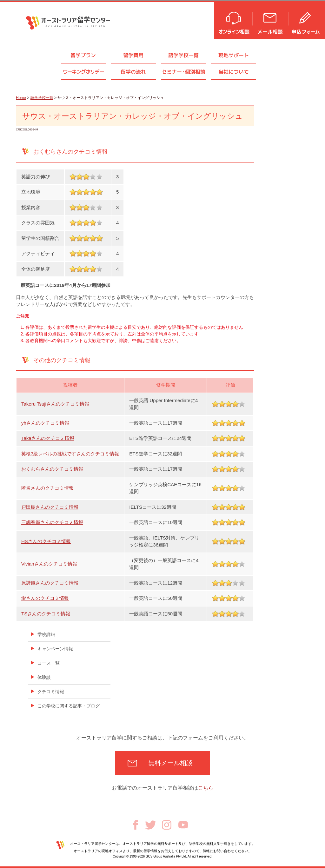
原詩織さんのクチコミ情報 (50, 583)
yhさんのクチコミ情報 (45, 423)
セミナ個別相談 (183, 72)
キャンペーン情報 (55, 649)
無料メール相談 (170, 763)
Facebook (136, 825)
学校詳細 (46, 634)
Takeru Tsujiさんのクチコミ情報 (55, 404)
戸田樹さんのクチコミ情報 (50, 507)
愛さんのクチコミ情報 (45, 598)
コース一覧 (49, 663)
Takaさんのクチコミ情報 (48, 438)
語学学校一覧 (183, 55)
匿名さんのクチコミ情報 (47, 488)
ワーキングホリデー (83, 72)
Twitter (151, 825)
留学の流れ (133, 72)
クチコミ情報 (51, 692)
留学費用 (133, 55)
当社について (234, 72)
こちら (206, 788)
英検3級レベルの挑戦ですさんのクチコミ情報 (70, 454)
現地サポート (234, 55)
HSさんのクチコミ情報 (46, 541)
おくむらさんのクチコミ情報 (52, 469)
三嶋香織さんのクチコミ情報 (52, 522)
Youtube (183, 825)
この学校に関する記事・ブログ (69, 706)
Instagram (167, 825)
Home (21, 98)
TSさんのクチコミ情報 (46, 614)
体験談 (44, 677)
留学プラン (83, 55)
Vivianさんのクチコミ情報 (49, 564)
